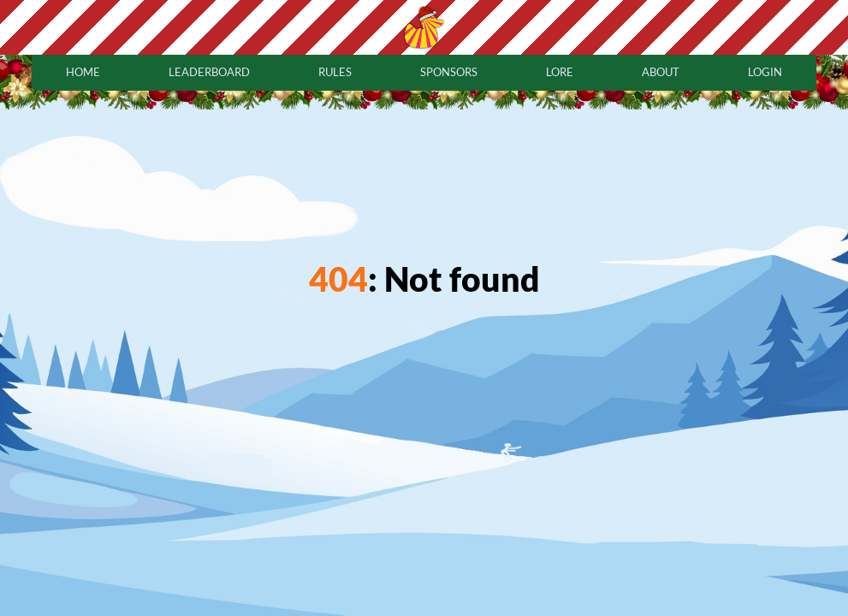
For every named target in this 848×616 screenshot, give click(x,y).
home (83, 72)
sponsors (449, 72)
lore (560, 72)
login (765, 72)
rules (335, 72)
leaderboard (209, 72)
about (661, 72)
